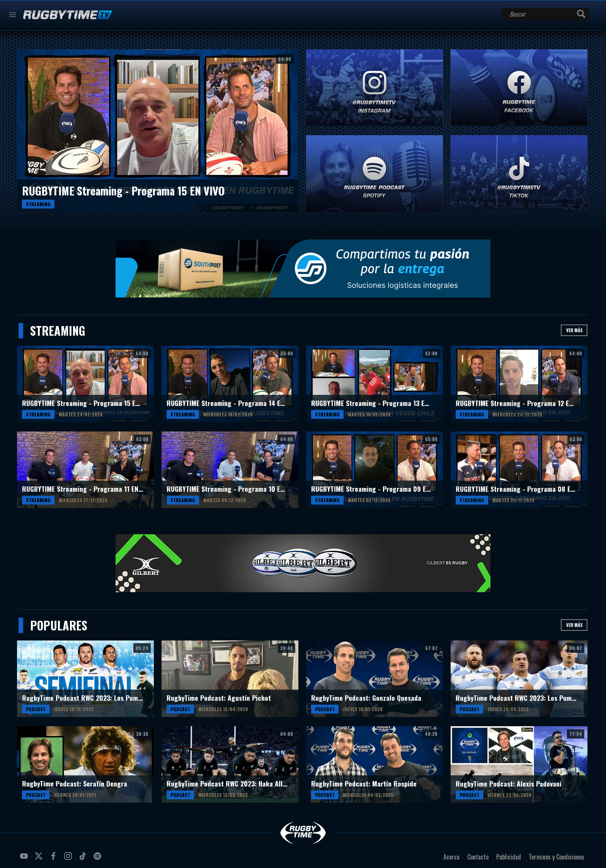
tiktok (84, 859)
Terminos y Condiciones (557, 857)
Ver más (574, 330)
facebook (54, 859)
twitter (40, 859)
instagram (69, 859)
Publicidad (509, 857)
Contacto (478, 857)
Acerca (451, 857)
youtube (25, 859)
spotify (99, 859)
